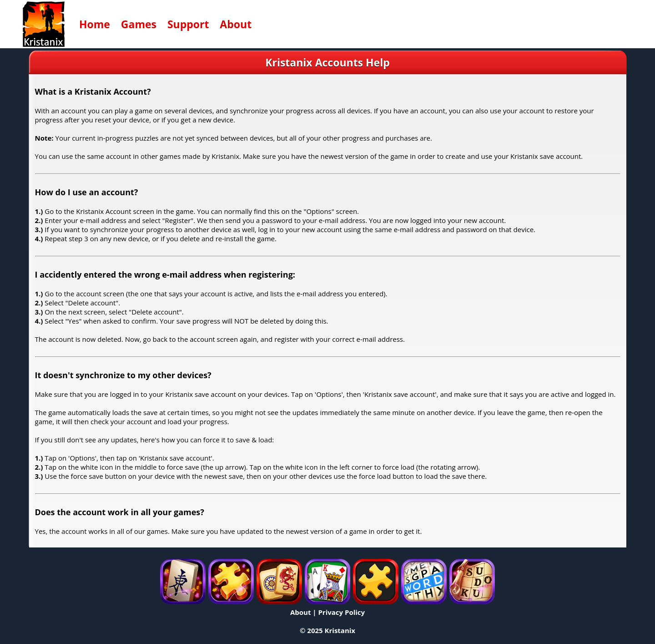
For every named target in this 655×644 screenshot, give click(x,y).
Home (95, 24)
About (236, 24)
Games (139, 24)
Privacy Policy (341, 612)
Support (188, 24)
